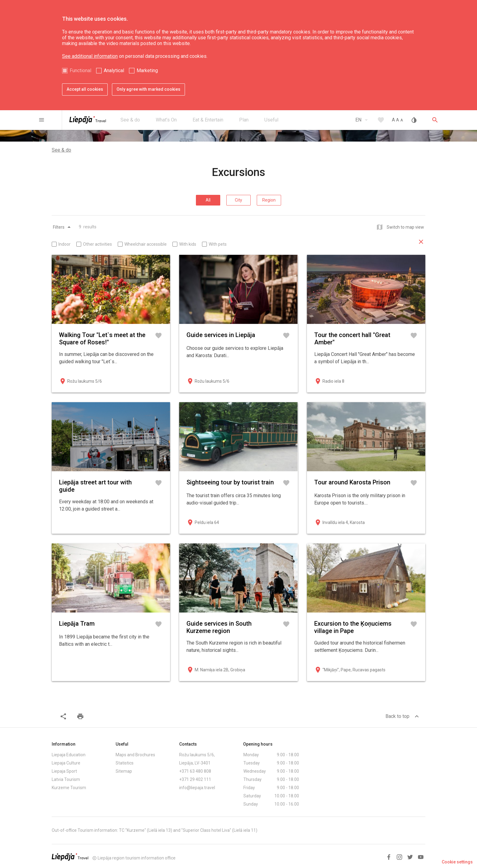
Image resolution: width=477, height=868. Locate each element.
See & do (61, 150)
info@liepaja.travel (197, 788)
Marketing (147, 70)
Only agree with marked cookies (148, 89)
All (208, 200)
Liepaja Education (69, 755)
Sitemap (124, 771)
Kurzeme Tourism (69, 788)
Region (269, 200)
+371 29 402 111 (195, 779)
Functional (80, 70)
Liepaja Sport (64, 771)
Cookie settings (457, 862)
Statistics (125, 763)
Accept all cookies (85, 89)
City (238, 200)
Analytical (114, 70)
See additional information (90, 56)
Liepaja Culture (66, 763)
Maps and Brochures (135, 755)
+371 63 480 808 (195, 771)
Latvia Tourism (66, 779)
